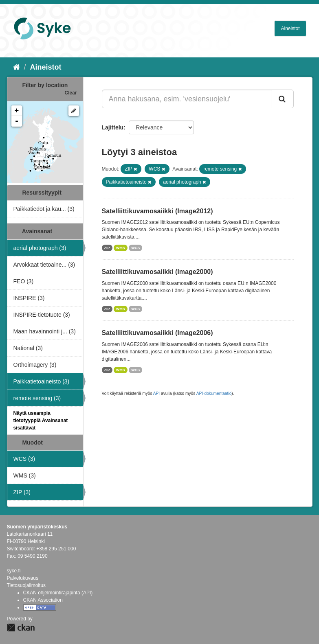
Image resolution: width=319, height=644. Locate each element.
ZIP (107, 248)
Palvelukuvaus (23, 578)
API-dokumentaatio (214, 393)
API (156, 393)
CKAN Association (43, 600)
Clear (70, 93)
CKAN (21, 628)
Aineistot (290, 28)
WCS (135, 248)
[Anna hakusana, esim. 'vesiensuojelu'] (187, 99)
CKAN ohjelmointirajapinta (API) (58, 593)
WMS (121, 248)
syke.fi (14, 571)
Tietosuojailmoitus (26, 585)
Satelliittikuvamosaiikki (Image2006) (157, 333)
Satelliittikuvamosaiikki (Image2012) (157, 211)
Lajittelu (113, 127)
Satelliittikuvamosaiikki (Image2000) (157, 272)
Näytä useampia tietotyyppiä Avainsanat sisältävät (41, 421)
